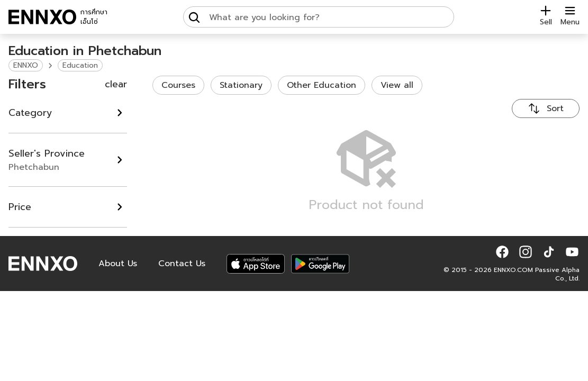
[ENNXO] (42, 17)
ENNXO (26, 65)
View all (397, 85)
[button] (502, 252)
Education (80, 65)
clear (116, 84)
